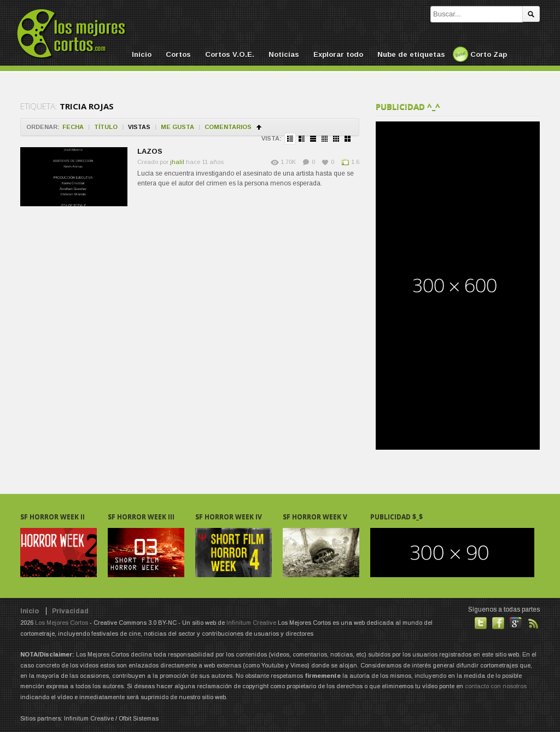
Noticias (284, 54)
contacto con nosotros (496, 686)
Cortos (178, 54)
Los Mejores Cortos (62, 623)
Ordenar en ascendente (259, 127)
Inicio (142, 54)
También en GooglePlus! (516, 623)
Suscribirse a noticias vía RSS (533, 623)
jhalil (177, 162)
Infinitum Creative (251, 623)
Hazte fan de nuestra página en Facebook (498, 623)
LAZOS (150, 151)
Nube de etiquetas (411, 54)
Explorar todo (338, 54)
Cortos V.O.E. (230, 54)
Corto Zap (489, 54)
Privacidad (70, 611)
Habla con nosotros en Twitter (481, 623)
